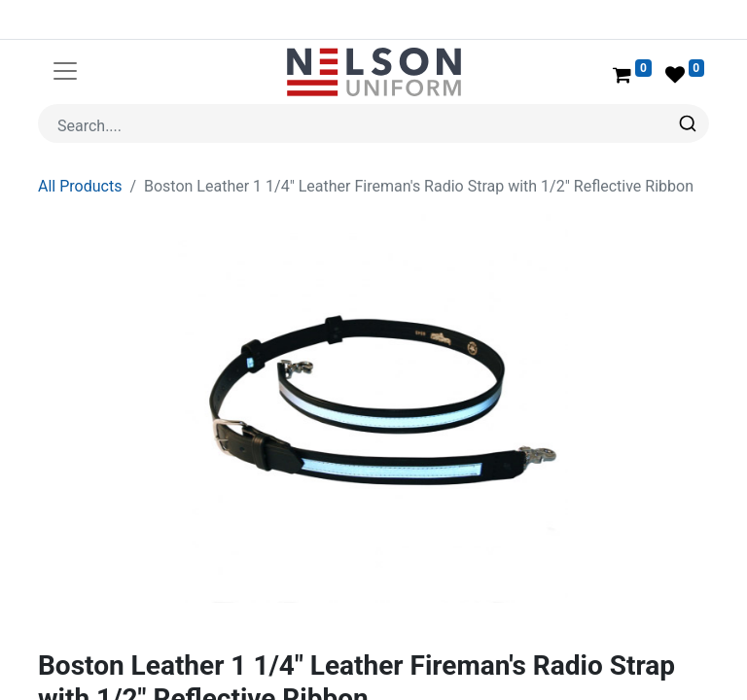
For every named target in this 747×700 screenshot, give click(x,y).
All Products (80, 186)
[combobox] (373, 123)
